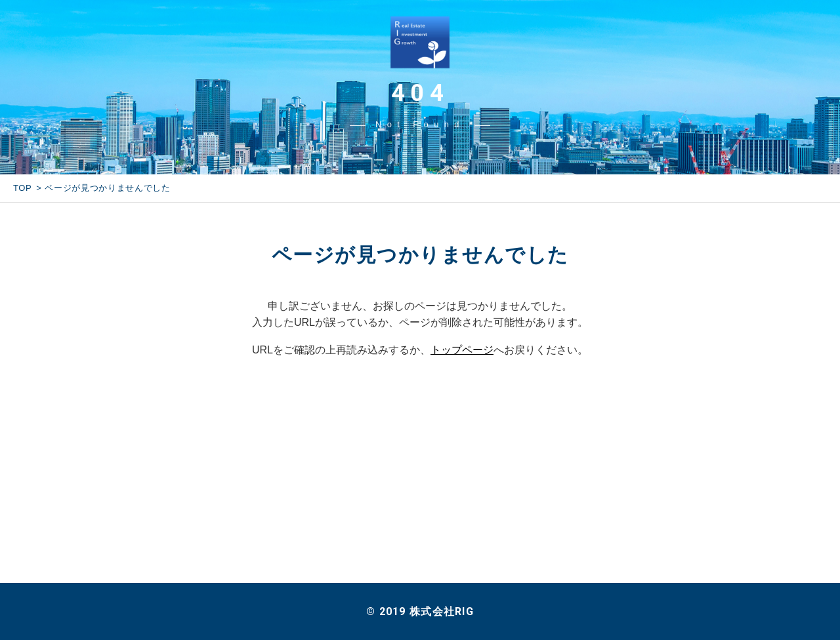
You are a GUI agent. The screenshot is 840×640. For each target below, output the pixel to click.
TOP (22, 188)
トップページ (462, 350)
